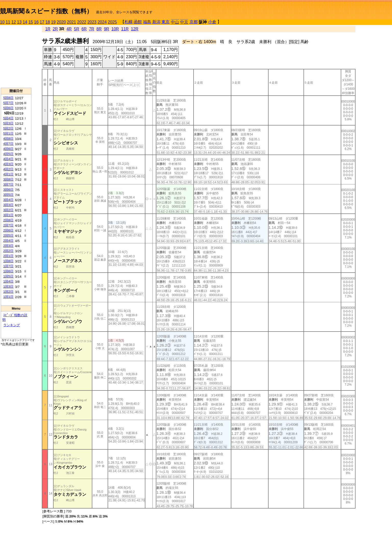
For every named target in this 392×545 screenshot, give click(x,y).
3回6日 (8, 190)
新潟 (156, 22)
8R (99, 29)
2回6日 (8, 230)
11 (8, 22)
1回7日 (8, 266)
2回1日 (8, 256)
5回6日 (8, 108)
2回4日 (8, 241)
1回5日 (8, 276)
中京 (184, 22)
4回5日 (8, 154)
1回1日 (8, 297)
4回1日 (8, 174)
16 (36, 22)
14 (25, 22)
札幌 (129, 22)
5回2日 (8, 128)
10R (115, 29)
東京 (166, 22)
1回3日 (8, 287)
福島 (147, 22)
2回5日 (8, 236)
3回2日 (8, 210)
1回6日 (8, 271)
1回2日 (8, 292)
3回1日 (8, 215)
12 (14, 22)
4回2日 (8, 169)
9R (106, 29)
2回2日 (8, 251)
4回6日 (8, 149)
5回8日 (8, 98)
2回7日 (8, 225)
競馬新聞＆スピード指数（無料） (46, 11)
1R (48, 29)
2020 (61, 22)
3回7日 (8, 185)
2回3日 (8, 246)
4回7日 (8, 144)
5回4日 (8, 118)
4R (69, 29)
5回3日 (8, 123)
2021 (72, 22)
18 (48, 22)
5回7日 (8, 103)
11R (125, 29)
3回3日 (8, 205)
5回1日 (8, 134)
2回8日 (8, 220)
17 (42, 22)
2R (55, 29)
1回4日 (8, 281)
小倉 (212, 22)
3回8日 (8, 179)
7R (92, 29)
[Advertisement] (16, 56)
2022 (82, 22)
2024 (102, 22)
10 (2, 22)
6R (84, 29)
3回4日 (8, 200)
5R (77, 29)
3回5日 (8, 195)
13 (19, 22)
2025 (112, 22)
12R (135, 29)
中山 (175, 22)
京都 (194, 22)
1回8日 (8, 261)
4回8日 (8, 139)
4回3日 (8, 164)
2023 (92, 22)
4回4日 (8, 159)
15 (31, 22)
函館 (138, 22)
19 (53, 22)
